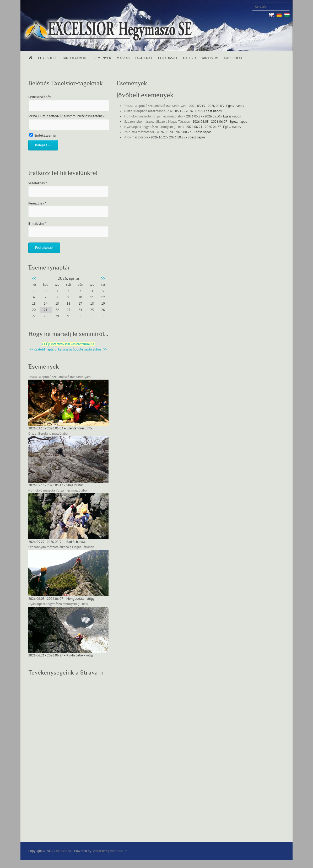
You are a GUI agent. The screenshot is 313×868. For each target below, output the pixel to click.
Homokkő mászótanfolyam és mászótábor (154, 116)
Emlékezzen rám (44, 136)
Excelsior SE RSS (51, 7)
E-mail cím (37, 224)
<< (34, 278)
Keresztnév (37, 203)
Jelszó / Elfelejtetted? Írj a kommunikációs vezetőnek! (67, 116)
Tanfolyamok (74, 58)
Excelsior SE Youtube (43, 7)
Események (101, 58)
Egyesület (47, 58)
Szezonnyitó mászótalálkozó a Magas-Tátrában (157, 122)
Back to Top (306, 861)
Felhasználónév (40, 97)
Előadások (168, 58)
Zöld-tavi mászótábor (139, 132)
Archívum (210, 58)
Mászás (123, 58)
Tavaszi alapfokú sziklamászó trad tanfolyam (155, 106)
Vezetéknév (38, 183)
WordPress (100, 851)
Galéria (190, 58)
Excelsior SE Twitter (35, 7)
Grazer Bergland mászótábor (144, 111)
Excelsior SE (63, 851)
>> (103, 278)
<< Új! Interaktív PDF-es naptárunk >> (68, 344)
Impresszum (119, 851)
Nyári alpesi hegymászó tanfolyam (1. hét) (154, 127)
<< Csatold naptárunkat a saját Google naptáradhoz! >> (68, 349)
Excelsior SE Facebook (27, 7)
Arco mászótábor (136, 137)
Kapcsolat (233, 58)
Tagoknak (144, 58)
